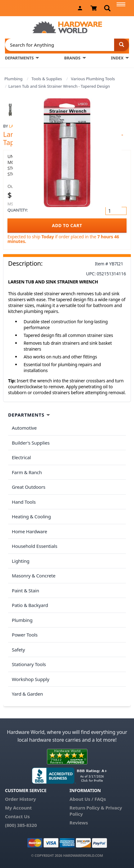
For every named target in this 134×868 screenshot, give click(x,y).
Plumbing (13, 79)
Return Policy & (87, 808)
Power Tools (25, 635)
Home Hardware (30, 531)
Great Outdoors (29, 487)
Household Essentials (35, 546)
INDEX (117, 58)
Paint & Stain (25, 590)
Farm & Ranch (27, 472)
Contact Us (17, 816)
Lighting (21, 561)
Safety (18, 650)
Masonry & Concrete (34, 576)
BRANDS (72, 58)
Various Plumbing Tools (93, 79)
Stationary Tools (29, 664)
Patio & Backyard (30, 605)
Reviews (79, 823)
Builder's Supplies (31, 443)
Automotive (24, 428)
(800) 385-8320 (21, 825)
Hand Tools (24, 502)
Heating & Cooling (31, 516)
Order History (21, 799)
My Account (18, 808)
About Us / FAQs (88, 799)
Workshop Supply (31, 679)
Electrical (21, 457)
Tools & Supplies (47, 79)
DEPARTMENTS (19, 58)
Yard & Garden (27, 694)
